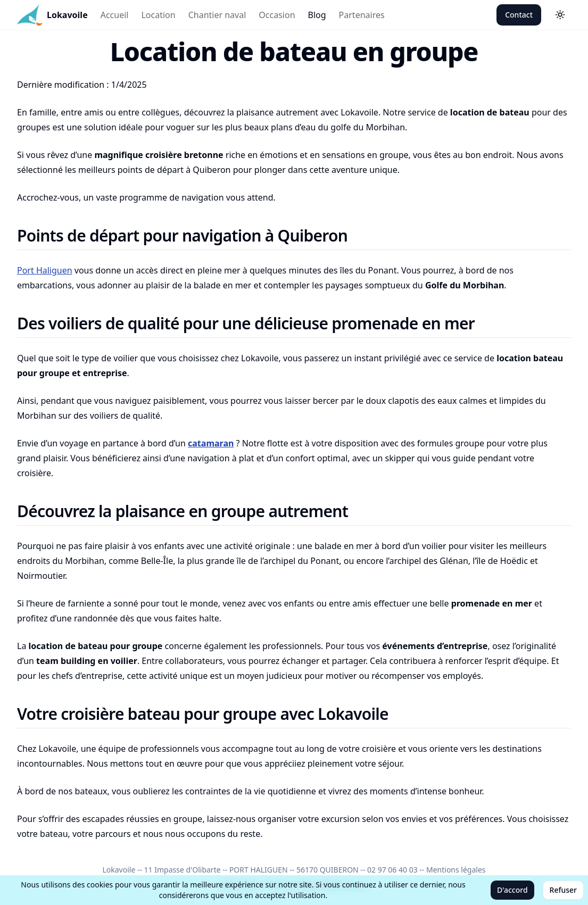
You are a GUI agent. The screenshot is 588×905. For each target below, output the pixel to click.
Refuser (563, 890)
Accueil (115, 15)
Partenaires (362, 15)
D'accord (512, 890)
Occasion (277, 15)
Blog (317, 15)
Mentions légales (456, 870)
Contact (519, 15)
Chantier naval (217, 15)
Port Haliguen (45, 270)
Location (158, 15)
